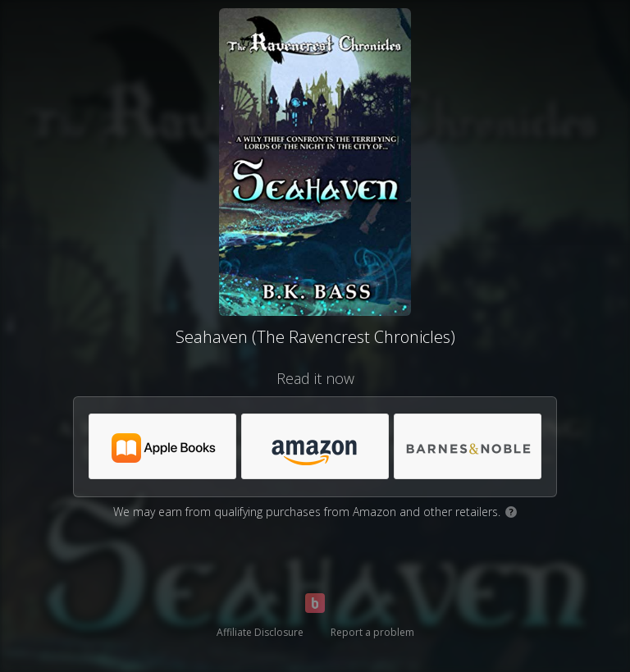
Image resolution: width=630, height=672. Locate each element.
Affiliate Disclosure (260, 632)
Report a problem (372, 632)
